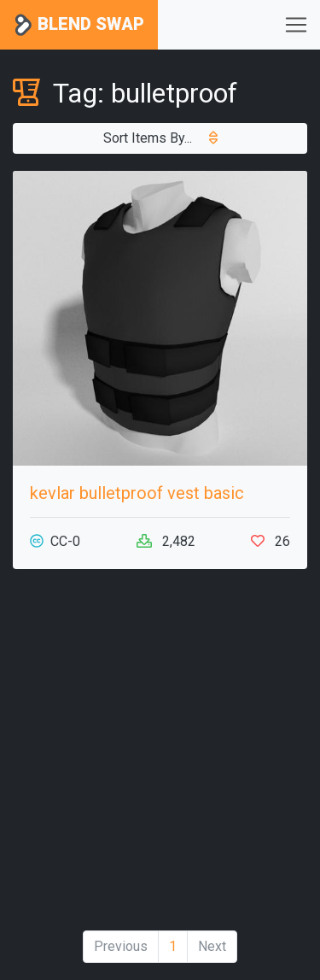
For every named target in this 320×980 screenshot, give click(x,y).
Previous (121, 946)
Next (212, 946)
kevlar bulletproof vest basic (137, 493)
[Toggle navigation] (296, 25)
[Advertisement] (160, 757)
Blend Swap (79, 25)
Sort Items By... (160, 138)
